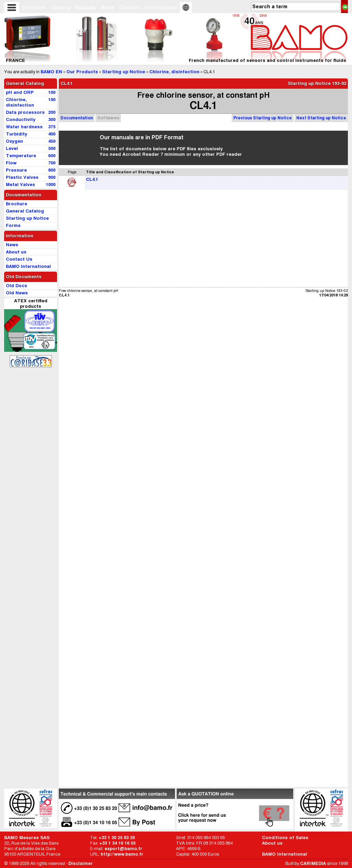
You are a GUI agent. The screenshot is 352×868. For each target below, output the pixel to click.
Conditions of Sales (285, 838)
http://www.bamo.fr (122, 854)
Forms (13, 225)
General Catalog (25, 83)
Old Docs (16, 286)
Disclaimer (81, 863)
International (161, 8)
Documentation (77, 118)
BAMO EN (51, 72)
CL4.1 (92, 179)
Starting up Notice (124, 72)
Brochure (34, 8)
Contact (129, 8)
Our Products (82, 72)
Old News (17, 293)
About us (272, 843)
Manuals (86, 8)
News (108, 8)
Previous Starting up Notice (263, 118)
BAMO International (284, 854)
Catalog (60, 8)
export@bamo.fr (123, 849)
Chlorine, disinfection (174, 72)
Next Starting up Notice (321, 118)
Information (20, 236)
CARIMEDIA (313, 863)
